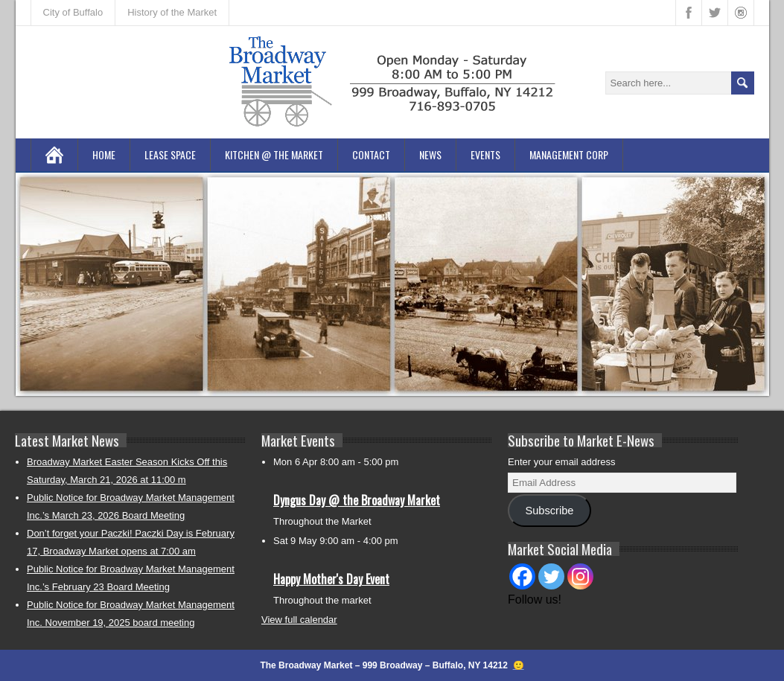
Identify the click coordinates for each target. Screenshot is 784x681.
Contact (371, 154)
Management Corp (569, 154)
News (430, 154)
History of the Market (172, 12)
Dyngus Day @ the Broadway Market (357, 500)
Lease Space (170, 154)
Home (104, 154)
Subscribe (549, 511)
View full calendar (299, 620)
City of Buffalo (73, 12)
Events (485, 154)
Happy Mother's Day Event (331, 579)
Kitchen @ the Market (274, 154)
